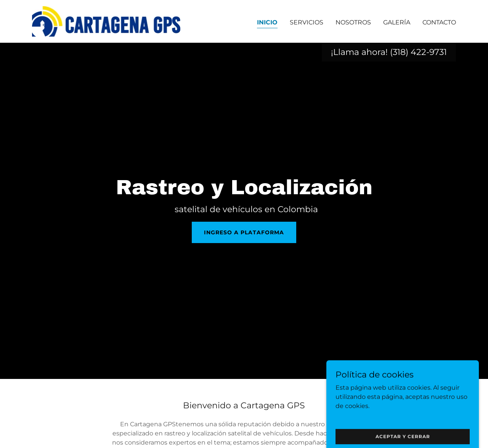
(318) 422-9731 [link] (418, 52)
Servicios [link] (307, 22)
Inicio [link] (267, 22)
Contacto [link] (439, 22)
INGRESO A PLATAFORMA (244, 232)
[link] (106, 21)
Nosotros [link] (353, 22)
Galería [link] (397, 22)
